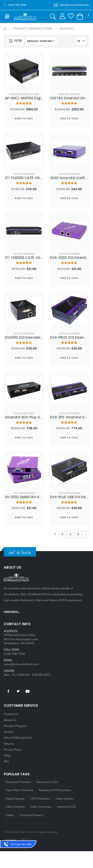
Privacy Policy (13, 750)
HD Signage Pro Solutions (24, 94)
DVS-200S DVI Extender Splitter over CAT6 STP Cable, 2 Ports (69, 258)
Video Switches (15, 807)
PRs (6, 762)
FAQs (7, 756)
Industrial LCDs (66, 807)
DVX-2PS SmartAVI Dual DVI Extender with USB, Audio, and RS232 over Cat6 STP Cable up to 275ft (69, 417)
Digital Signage (15, 799)
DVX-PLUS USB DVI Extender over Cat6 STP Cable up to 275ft (69, 497)
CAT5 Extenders (40, 799)
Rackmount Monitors (18, 782)
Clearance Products (32, 815)
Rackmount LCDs (47, 782)
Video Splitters (65, 799)
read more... (12, 611)
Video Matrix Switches (20, 790)
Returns (9, 744)
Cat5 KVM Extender (24, 493)
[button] (80, 17)
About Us (10, 720)
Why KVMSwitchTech (18, 738)
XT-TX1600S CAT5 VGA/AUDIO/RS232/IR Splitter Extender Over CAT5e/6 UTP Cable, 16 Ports (24, 258)
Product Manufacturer (33, 29)
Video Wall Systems (69, 94)
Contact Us (11, 714)
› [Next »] (86, 534)
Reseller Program (15, 726)
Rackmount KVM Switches (55, 790)
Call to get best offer (21, 844)
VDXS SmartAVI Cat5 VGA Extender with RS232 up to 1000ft (69, 178)
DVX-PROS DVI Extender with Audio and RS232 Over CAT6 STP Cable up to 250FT (69, 338)
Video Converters (41, 807)
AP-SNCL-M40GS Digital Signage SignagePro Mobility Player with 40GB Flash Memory (24, 98)
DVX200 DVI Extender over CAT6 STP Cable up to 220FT (24, 338)
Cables (10, 815)
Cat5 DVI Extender (69, 254)
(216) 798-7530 (14, 654)
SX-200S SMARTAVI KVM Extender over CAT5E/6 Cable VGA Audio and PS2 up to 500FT (24, 497)
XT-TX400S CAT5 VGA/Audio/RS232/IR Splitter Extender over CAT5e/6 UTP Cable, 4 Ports (24, 178)
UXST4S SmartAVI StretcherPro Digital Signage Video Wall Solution (69, 98)
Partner (9, 732)
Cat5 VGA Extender (24, 174)
